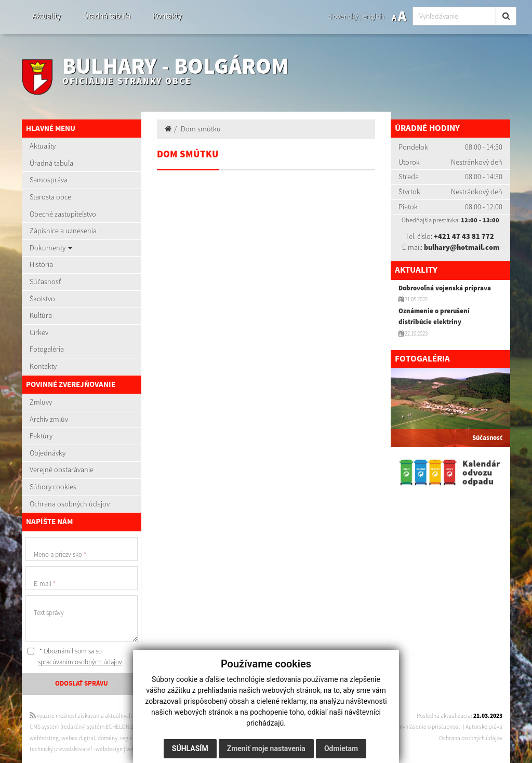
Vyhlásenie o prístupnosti (431, 727)
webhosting (44, 738)
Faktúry (41, 436)
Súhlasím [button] (190, 748)
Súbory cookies (53, 487)
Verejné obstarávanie (62, 470)
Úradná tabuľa (107, 16)
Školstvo (42, 299)
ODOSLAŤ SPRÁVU (82, 684)
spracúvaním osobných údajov (80, 662)
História (41, 264)
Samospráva (49, 180)
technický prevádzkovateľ (61, 749)
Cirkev (39, 332)
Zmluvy (41, 402)
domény (108, 738)
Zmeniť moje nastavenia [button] (266, 748)
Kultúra (41, 315)
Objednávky (48, 453)
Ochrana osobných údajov (70, 504)
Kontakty (167, 16)
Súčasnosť (45, 282)
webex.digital (78, 738)
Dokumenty (51, 248)
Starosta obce (50, 197)
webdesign (109, 749)
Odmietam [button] (341, 748)
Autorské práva (484, 727)
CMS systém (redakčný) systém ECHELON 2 (82, 727)
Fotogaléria (47, 349)
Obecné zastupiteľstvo (63, 214)
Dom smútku (201, 129)
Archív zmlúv (49, 419)
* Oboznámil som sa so (75, 657)
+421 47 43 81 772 (464, 236)
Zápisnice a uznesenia (63, 231)
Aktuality (46, 16)
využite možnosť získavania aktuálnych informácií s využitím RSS (112, 716)
